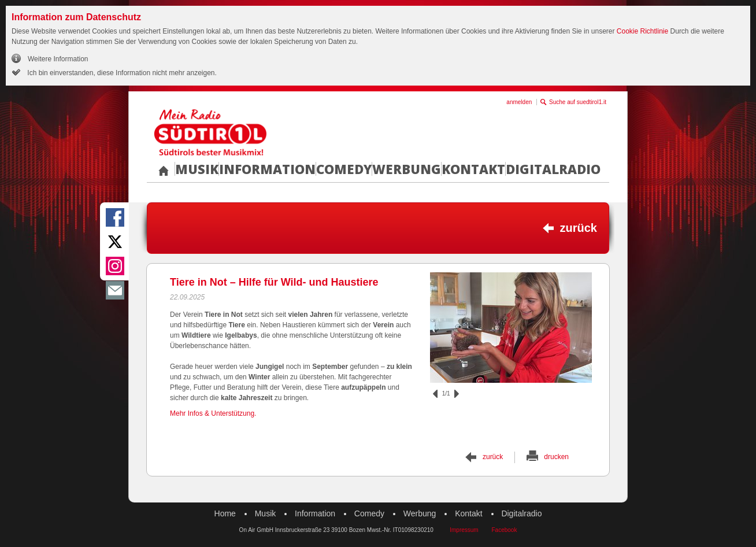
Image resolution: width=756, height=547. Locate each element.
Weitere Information (58, 59)
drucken (556, 457)
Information (267, 169)
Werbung (407, 169)
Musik (197, 169)
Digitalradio (553, 169)
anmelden (519, 102)
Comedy (344, 169)
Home (225, 513)
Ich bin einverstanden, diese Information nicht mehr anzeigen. (121, 73)
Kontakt (473, 169)
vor (457, 394)
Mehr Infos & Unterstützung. (213, 413)
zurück (579, 228)
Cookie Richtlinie (642, 31)
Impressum (464, 530)
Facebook (504, 530)
